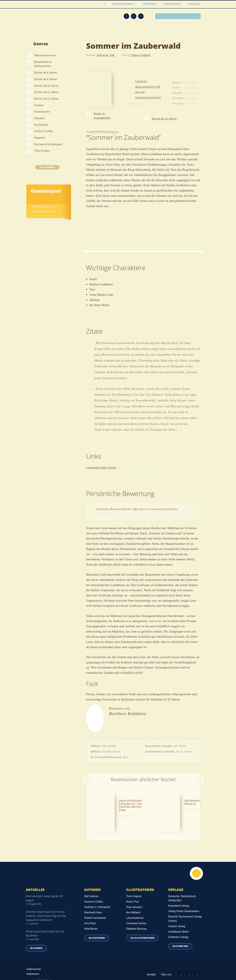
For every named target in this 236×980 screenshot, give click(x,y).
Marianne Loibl (106, 55)
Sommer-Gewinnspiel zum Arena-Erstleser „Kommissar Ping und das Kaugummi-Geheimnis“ (46, 907)
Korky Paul (132, 893)
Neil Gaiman (91, 887)
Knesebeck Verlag (179, 897)
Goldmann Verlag (178, 928)
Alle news (36, 939)
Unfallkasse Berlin (178, 923)
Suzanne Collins (94, 893)
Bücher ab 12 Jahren (47, 92)
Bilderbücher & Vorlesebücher (43, 64)
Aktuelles (194, 4)
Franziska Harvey (136, 914)
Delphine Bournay (136, 920)
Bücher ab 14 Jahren (47, 99)
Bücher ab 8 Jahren (46, 79)
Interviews (150, 4)
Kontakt (151, 966)
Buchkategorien (124, 4)
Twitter (141, 16)
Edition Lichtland (140, 55)
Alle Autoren (97, 929)
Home (106, 4)
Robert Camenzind (95, 909)
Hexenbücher (42, 112)
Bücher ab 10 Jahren (47, 86)
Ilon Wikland (133, 904)
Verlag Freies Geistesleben (184, 902)
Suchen (197, 16)
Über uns (166, 966)
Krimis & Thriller (44, 131)
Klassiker (40, 118)
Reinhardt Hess (93, 904)
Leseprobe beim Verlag (101, 467)
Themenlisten (172, 4)
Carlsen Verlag (177, 917)
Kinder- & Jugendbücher (102, 116)
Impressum (33, 965)
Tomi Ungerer (134, 887)
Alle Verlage (180, 937)
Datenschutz (34, 960)
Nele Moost (91, 920)
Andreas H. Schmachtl (97, 898)
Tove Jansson (134, 898)
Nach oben (196, 865)
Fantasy (39, 105)
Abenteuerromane (45, 55)
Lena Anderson (135, 909)
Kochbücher (41, 125)
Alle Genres (47, 167)
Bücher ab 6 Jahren (46, 73)
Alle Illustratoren (142, 929)
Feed (126, 16)
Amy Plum (90, 914)
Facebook (134, 16)
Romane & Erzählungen (48, 144)
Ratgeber (40, 138)
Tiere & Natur (42, 151)
